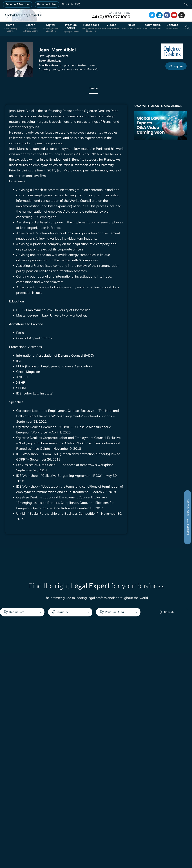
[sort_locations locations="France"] (68, 69)
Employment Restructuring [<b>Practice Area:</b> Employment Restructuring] (67, 65)
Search (166, 612)
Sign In (188, 4)
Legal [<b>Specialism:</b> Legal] (50, 61)
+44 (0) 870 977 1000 (110, 17)
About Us (67, 4)
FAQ (78, 4)
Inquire (176, 66)
